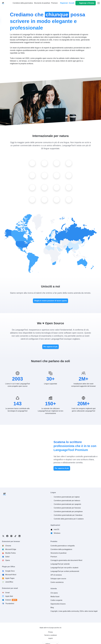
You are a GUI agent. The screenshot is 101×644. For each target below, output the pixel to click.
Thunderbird (10, 604)
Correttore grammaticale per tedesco (67, 501)
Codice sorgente (56, 600)
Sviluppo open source (58, 579)
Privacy (50, 632)
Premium (54, 557)
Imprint (51, 638)
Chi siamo (54, 593)
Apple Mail (9, 596)
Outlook (11, 600)
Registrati (64, 3)
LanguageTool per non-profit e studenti (64, 568)
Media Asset (55, 597)
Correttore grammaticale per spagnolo (67, 504)
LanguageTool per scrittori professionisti (65, 571)
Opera (8, 560)
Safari (7, 557)
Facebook (7, 536)
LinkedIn (19, 536)
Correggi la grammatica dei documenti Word (66, 560)
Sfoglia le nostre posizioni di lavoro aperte (50, 301)
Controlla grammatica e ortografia (63, 546)
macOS (56, 529)
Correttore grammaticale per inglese (67, 497)
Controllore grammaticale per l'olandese (68, 515)
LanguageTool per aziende (60, 564)
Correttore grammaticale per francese (67, 508)
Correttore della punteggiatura (61, 549)
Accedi (72, 3)
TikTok (15, 536)
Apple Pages (10, 578)
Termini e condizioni (51, 635)
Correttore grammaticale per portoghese (68, 511)
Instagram (11, 536)
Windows (57, 533)
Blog (52, 608)
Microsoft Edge (11, 549)
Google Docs (10, 571)
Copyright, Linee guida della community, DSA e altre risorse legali (74, 611)
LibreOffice (9, 582)
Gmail (7, 593)
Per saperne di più (51, 347)
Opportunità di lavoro (58, 604)
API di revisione (56, 575)
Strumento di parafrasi (58, 553)
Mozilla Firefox (10, 553)
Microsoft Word (11, 575)
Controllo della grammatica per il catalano (69, 519)
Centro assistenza (57, 582)
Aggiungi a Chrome (87, 3)
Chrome (8, 546)
